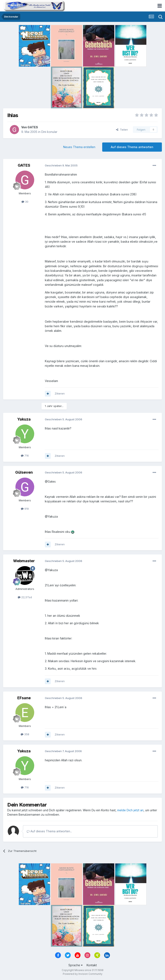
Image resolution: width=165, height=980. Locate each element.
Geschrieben (61, 165)
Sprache (76, 965)
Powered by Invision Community (83, 974)
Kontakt (92, 965)
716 (25, 456)
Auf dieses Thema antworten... (49, 831)
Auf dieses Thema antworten (132, 147)
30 (25, 202)
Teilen (122, 130)
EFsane (24, 698)
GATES (33, 127)
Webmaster (24, 561)
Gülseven (24, 472)
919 (25, 509)
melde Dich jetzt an (130, 810)
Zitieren (60, 393)
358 (25, 734)
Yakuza (24, 419)
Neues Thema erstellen (79, 147)
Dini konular (49, 132)
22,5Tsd (25, 597)
